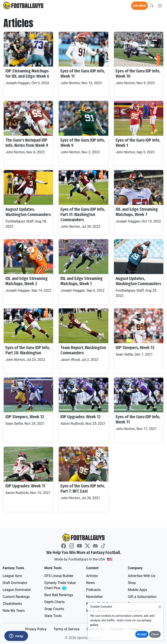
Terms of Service (67, 629)
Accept (142, 634)
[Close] (160, 607)
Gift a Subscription (142, 597)
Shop (132, 583)
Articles (92, 576)
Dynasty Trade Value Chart (61, 586)
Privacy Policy (36, 629)
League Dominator (17, 590)
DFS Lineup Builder (59, 576)
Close (155, 634)
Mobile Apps (138, 590)
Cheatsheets (12, 604)
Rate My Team (14, 611)
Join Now (139, 6)
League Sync (12, 576)
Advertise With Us (142, 576)
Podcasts (93, 590)
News (90, 583)
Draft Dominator (15, 583)
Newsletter (94, 597)
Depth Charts (54, 602)
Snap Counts (54, 609)
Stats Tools (53, 616)
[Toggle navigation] (160, 6)
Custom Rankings (16, 597)
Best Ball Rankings (59, 595)
